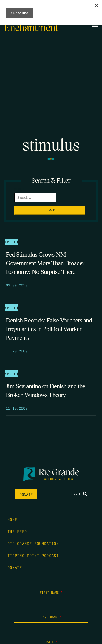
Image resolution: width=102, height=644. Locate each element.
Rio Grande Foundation (33, 543)
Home (12, 519)
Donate (26, 494)
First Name (51, 592)
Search (78, 494)
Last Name (51, 617)
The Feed (17, 531)
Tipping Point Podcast (33, 555)
